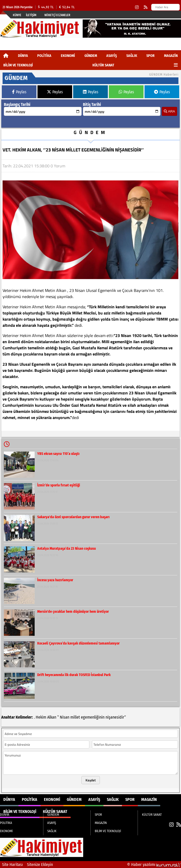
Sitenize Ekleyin (40, 865)
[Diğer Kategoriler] (176, 65)
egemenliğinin (93, 717)
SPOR (150, 56)
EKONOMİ (68, 56)
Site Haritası (12, 865)
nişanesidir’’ (116, 717)
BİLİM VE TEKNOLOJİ (18, 65)
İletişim (31, 15)
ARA (169, 111)
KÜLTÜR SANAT (103, 65)
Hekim (41, 717)
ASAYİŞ (112, 56)
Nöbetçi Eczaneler (57, 15)
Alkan (52, 717)
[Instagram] (137, 7)
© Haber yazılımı (154, 865)
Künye (17, 15)
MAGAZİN (171, 56)
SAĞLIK (132, 56)
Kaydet (91, 780)
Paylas (19, 92)
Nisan (65, 717)
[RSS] (146, 7)
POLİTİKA (44, 56)
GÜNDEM (91, 56)
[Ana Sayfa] (6, 56)
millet (75, 717)
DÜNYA (23, 56)
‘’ (58, 717)
